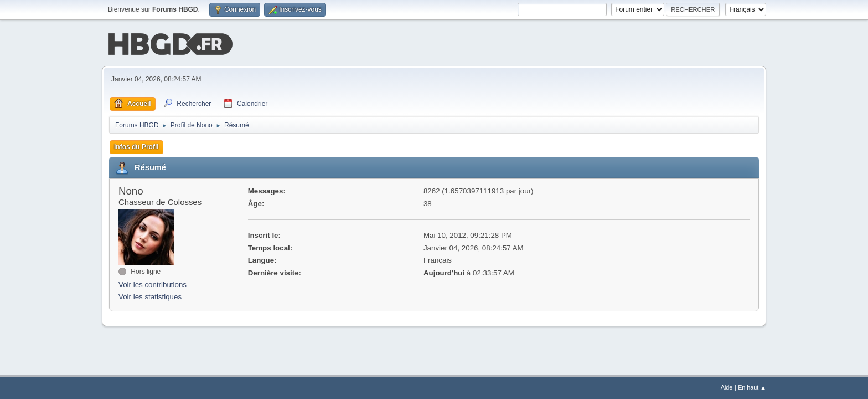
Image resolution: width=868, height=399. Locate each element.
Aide (727, 387)
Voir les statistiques (150, 296)
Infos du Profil (136, 146)
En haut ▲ (752, 387)
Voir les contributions (153, 283)
